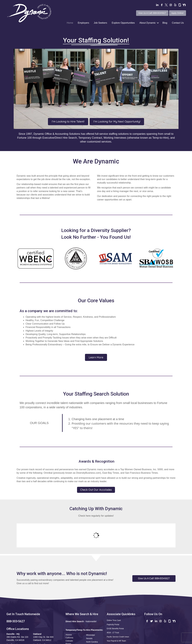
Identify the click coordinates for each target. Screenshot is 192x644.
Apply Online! (178, 13)
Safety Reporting (113, 629)
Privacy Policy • (136, 641)
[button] (154, 554)
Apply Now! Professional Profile (120, 625)
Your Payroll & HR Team (116, 616)
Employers (83, 23)
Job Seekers (100, 23)
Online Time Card (114, 596)
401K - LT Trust (113, 608)
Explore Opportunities (123, 23)
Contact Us (178, 23)
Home (70, 23)
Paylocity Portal (113, 600)
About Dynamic (148, 23)
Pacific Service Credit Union (118, 612)
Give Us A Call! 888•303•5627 (152, 13)
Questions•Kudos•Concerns (118, 621)
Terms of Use (122, 641)
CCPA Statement (151, 641)
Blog (165, 23)
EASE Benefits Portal (115, 604)
